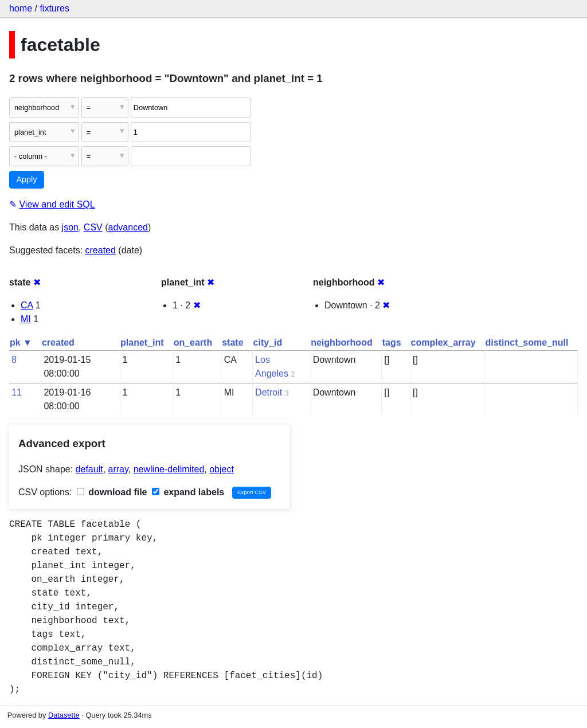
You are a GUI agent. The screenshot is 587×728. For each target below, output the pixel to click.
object (222, 469)
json (70, 227)
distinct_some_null (527, 343)
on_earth (193, 343)
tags (392, 343)
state (232, 343)
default (89, 469)
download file (112, 492)
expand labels (188, 492)
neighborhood (342, 343)
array (118, 469)
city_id (268, 343)
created (101, 250)
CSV (93, 227)
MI (26, 319)
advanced (128, 227)
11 (17, 392)
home (21, 8)
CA (27, 305)
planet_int (142, 343)
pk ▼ (21, 343)
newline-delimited (169, 469)
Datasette (64, 715)
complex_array (443, 343)
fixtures (54, 8)
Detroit (269, 392)
